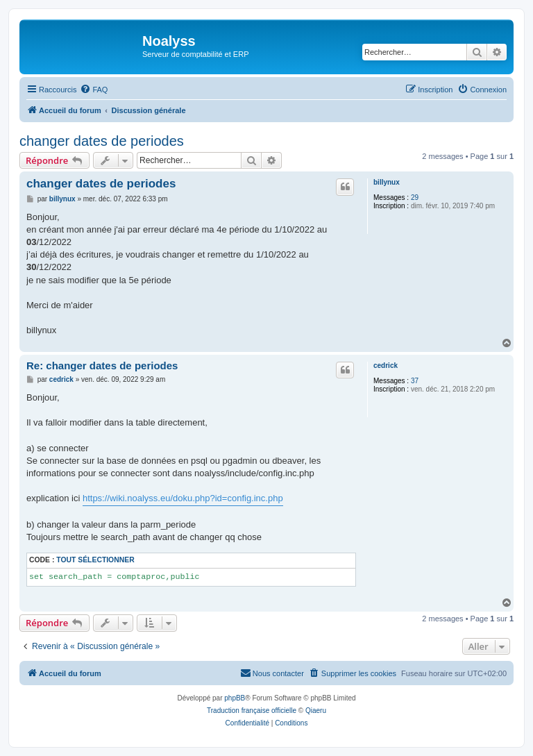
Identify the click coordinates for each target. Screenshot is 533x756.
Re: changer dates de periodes (102, 366)
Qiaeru (316, 711)
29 (415, 198)
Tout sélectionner (95, 560)
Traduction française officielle (252, 711)
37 (415, 381)
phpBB (235, 698)
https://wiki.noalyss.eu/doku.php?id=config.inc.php (183, 498)
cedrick (386, 366)
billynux (387, 182)
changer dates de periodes (102, 141)
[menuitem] (94, 90)
